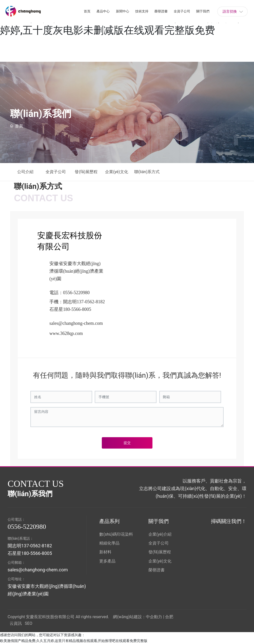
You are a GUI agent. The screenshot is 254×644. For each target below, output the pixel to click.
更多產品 (107, 561)
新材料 (105, 552)
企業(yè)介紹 (160, 534)
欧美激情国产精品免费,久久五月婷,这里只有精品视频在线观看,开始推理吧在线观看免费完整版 (74, 641)
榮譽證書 (157, 570)
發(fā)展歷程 (86, 172)
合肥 (169, 617)
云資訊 (16, 623)
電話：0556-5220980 (70, 293)
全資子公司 (56, 172)
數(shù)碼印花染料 (116, 534)
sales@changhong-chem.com (76, 323)
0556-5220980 (27, 527)
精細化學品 (109, 543)
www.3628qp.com (66, 333)
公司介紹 (25, 172)
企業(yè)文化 (117, 172)
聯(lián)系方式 (148, 172)
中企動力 (154, 617)
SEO (29, 623)
